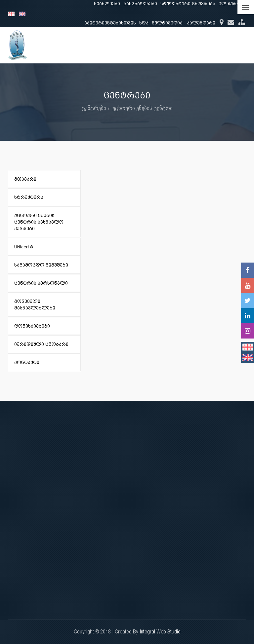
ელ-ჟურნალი (234, 4)
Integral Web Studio (160, 632)
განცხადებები (140, 4)
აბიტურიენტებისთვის (110, 23)
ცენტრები (94, 108)
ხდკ (144, 23)
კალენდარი (201, 23)
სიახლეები (107, 4)
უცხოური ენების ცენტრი (143, 108)
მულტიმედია (167, 23)
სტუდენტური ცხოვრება (188, 4)
